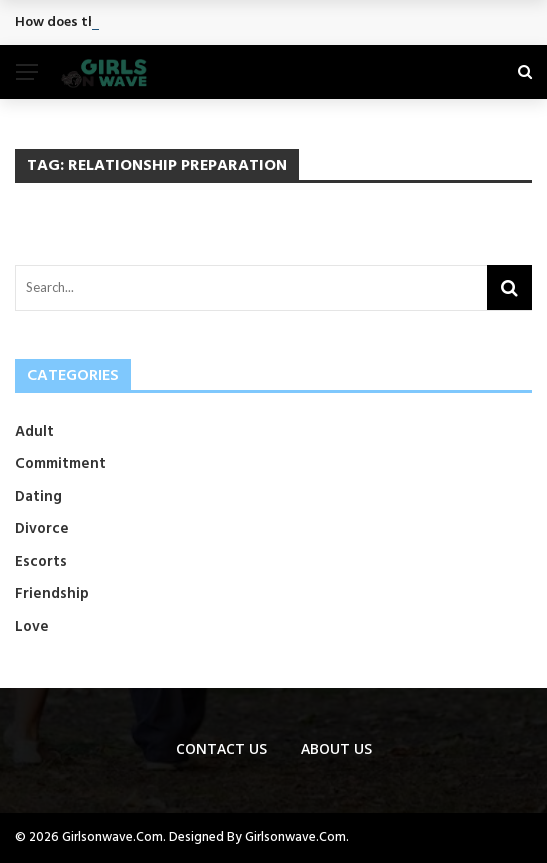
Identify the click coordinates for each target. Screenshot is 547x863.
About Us (336, 748)
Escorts (41, 562)
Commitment (60, 464)
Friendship (52, 594)
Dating (38, 497)
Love (32, 627)
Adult (34, 432)
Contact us (221, 748)
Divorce (42, 529)
